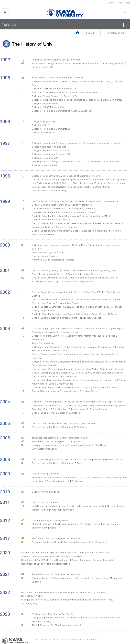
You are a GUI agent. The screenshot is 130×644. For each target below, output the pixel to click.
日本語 (119, 2)
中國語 (127, 2)
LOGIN (124, 12)
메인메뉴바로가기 (0, 0)
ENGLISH (9, 25)
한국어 (111, 2)
